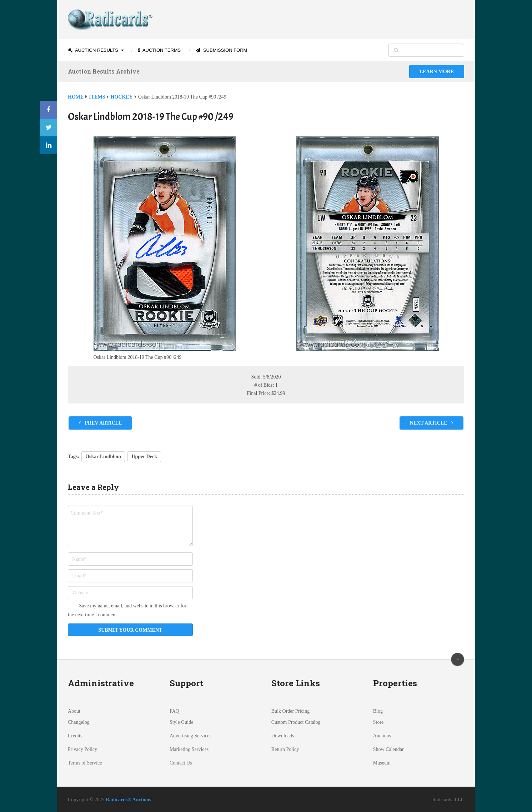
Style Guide (182, 722)
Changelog (79, 722)
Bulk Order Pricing (290, 711)
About (74, 711)
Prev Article (100, 423)
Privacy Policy (82, 749)
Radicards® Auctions (129, 800)
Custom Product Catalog (296, 722)
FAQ (174, 711)
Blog (378, 711)
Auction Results (93, 50)
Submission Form (221, 50)
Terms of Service (85, 763)
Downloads (283, 736)
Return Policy (285, 749)
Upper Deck (144, 457)
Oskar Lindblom (103, 457)
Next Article (431, 423)
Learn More (437, 72)
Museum (382, 763)
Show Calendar (388, 749)
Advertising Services (190, 736)
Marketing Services (189, 749)
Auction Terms (159, 50)
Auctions (382, 736)
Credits (75, 736)
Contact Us (181, 763)
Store (378, 722)
